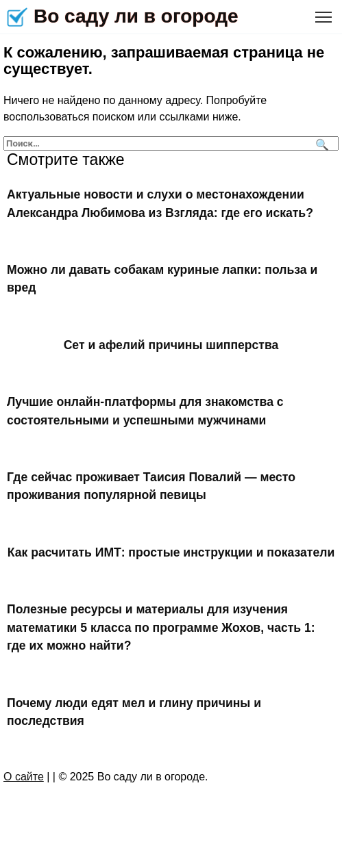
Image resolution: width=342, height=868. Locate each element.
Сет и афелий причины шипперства (171, 345)
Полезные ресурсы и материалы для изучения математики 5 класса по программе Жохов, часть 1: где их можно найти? (161, 627)
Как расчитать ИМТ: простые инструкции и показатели (171, 552)
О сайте (24, 777)
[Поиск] (320, 143)
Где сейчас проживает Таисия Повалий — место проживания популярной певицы (151, 486)
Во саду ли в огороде (136, 16)
